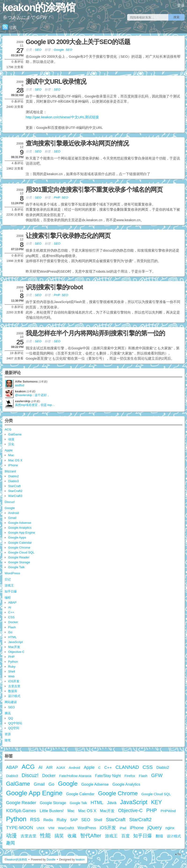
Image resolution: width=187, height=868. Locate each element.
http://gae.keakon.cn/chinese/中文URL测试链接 (62, 117)
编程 (8, 598)
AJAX (61, 768)
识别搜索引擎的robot (54, 287)
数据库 (13, 691)
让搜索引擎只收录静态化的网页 (68, 236)
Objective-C (16, 652)
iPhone (13, 465)
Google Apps (17, 537)
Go (10, 632)
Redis (48, 820)
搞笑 (59, 836)
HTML (12, 637)
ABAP (12, 602)
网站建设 (11, 702)
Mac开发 (14, 647)
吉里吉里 (14, 686)
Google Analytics (20, 528)
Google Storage (19, 562)
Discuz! (10, 502)
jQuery (155, 827)
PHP (57, 197)
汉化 (11, 444)
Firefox (130, 776)
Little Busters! (52, 811)
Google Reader (19, 557)
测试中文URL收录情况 (56, 82)
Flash (12, 627)
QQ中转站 (15, 723)
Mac (11, 455)
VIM (51, 828)
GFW (157, 775)
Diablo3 (13, 481)
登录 (181, 5)
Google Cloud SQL (21, 552)
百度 (126, 836)
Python (13, 662)
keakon (80, 860)
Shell (12, 671)
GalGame (15, 434)
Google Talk (16, 567)
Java (112, 803)
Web (11, 676)
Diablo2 (13, 476)
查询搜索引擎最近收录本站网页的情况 (77, 143)
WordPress (12, 573)
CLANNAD (127, 767)
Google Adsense (20, 523)
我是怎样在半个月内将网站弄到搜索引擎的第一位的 (95, 333)
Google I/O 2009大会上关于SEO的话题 (78, 42)
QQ (11, 718)
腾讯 (8, 713)
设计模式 (14, 696)
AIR (49, 768)
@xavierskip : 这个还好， (32, 395)
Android (14, 513)
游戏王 (9, 585)
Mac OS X (15, 460)
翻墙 (159, 836)
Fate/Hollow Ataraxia (75, 776)
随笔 (8, 740)
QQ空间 (14, 728)
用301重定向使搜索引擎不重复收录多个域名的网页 (94, 190)
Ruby (12, 667)
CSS (11, 617)
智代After (91, 836)
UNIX (41, 828)
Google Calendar (20, 543)
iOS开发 (14, 681)
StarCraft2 (15, 491)
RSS (35, 820)
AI (10, 607)
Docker (13, 622)
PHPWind (168, 811)
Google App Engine (22, 533)
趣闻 (11, 843)
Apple (9, 450)
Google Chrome (19, 548)
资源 (8, 734)
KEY (156, 802)
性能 (45, 835)
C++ (11, 612)
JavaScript (15, 642)
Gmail (12, 518)
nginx (170, 828)
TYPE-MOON (20, 828)
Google (59, 50)
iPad (123, 828)
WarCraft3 (15, 496)
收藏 (72, 836)
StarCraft (14, 486)
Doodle (51, 860)
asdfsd (20, 385)
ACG (8, 429)
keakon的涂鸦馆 (39, 7)
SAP (74, 820)
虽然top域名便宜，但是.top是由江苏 (36, 405)
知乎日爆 (11, 591)
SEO (38, 50)
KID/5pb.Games (21, 811)
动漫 (11, 439)
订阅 (9, 27)
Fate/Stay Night (108, 776)
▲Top (178, 854)
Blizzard (10, 471)
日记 (8, 579)
